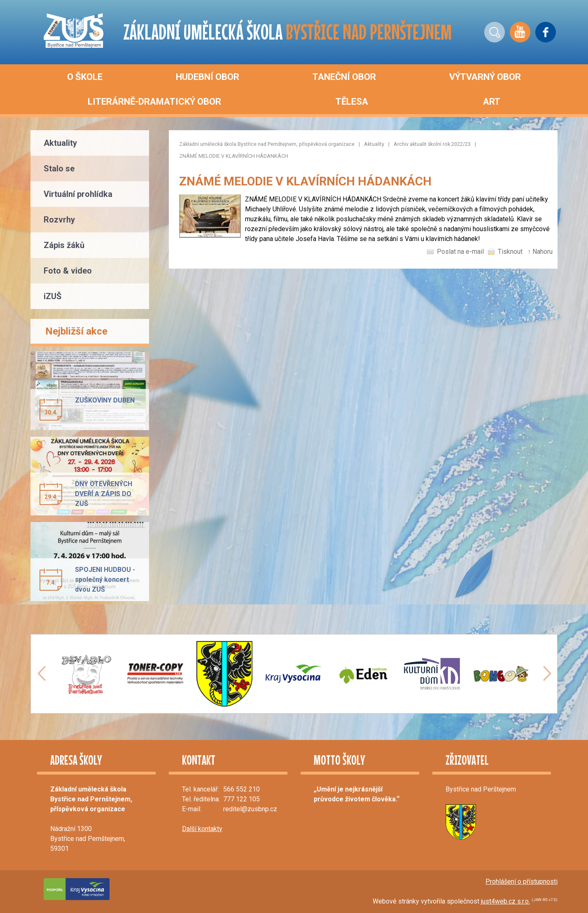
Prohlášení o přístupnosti (521, 881)
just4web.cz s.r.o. (505, 901)
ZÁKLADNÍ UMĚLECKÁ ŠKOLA (288, 32)
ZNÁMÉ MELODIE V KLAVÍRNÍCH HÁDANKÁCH (234, 156)
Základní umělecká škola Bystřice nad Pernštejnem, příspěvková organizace (267, 144)
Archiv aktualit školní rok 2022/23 (432, 144)
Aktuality (374, 144)
